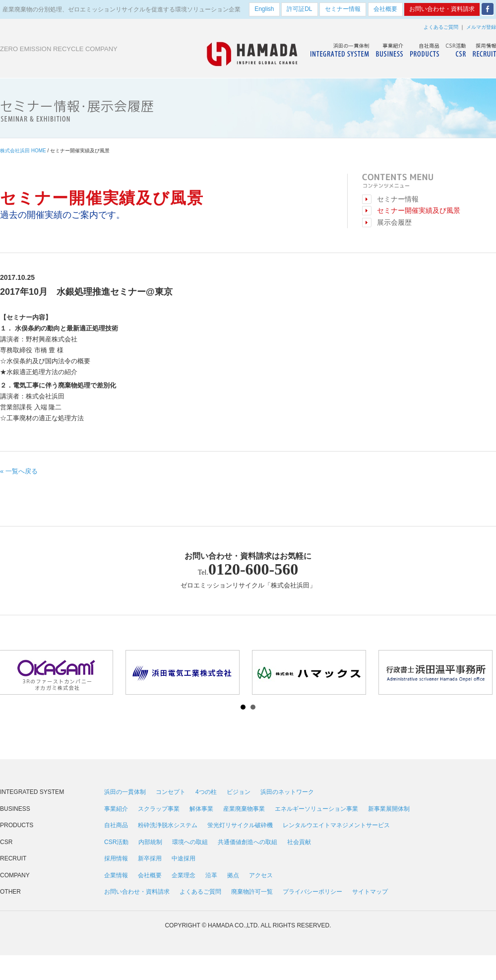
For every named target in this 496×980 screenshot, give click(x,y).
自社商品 (116, 825)
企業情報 (116, 875)
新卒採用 (150, 858)
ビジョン (239, 792)
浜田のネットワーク (287, 792)
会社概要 (150, 875)
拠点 (233, 875)
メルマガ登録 (481, 27)
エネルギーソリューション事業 (316, 809)
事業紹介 (116, 809)
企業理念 (184, 875)
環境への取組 (190, 842)
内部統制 (150, 842)
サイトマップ (370, 892)
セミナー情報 (398, 199)
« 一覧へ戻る (19, 471)
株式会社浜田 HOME (23, 151)
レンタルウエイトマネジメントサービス (336, 825)
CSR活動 (116, 842)
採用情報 (116, 858)
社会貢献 (299, 842)
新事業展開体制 (389, 809)
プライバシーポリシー (312, 892)
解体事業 (201, 809)
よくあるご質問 (441, 27)
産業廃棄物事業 (244, 809)
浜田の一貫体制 (125, 792)
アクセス (261, 875)
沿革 (211, 875)
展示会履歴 (394, 223)
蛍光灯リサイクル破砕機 (240, 825)
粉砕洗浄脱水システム (168, 825)
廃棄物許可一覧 (252, 892)
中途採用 (184, 858)
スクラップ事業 (159, 809)
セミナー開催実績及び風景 (419, 211)
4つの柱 (206, 792)
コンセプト (171, 792)
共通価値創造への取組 (248, 842)
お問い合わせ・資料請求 (137, 892)
